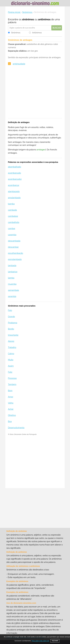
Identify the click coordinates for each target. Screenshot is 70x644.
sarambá (12, 296)
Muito (11, 360)
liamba (11, 278)
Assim (11, 366)
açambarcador (15, 179)
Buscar (57, 28)
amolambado (14, 198)
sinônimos (28, 19)
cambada (12, 210)
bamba (11, 204)
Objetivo (12, 415)
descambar (13, 247)
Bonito (11, 329)
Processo (12, 378)
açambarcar (14, 185)
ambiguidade (19, 64)
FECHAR (55, 641)
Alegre (11, 341)
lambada (12, 265)
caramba (12, 235)
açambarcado (15, 173)
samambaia (13, 290)
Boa (10, 421)
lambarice (13, 272)
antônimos (44, 19)
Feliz (10, 372)
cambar (12, 228)
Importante (13, 335)
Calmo (11, 354)
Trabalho (12, 347)
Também (12, 384)
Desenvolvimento (16, 428)
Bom (10, 391)
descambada (14, 241)
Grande (12, 317)
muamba (12, 284)
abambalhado (15, 167)
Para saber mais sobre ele (40, 641)
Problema (13, 323)
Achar (11, 409)
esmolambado (15, 259)
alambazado (14, 191)
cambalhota (14, 222)
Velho (11, 403)
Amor (11, 397)
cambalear (13, 216)
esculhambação (16, 253)
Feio (10, 310)
